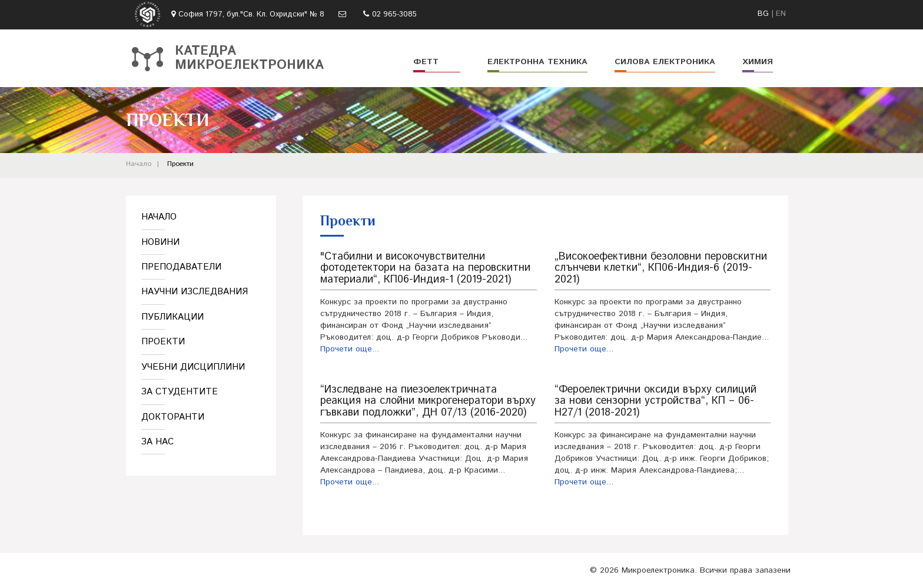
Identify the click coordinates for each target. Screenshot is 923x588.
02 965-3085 (394, 14)
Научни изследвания (195, 292)
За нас (157, 442)
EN (781, 14)
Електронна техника (537, 62)
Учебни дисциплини (193, 367)
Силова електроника (665, 62)
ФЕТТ (426, 62)
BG (763, 14)
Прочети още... (350, 349)
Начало (139, 164)
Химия (758, 62)
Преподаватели (181, 267)
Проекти (180, 164)
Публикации (172, 317)
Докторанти (173, 417)
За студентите (180, 392)
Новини (160, 242)
